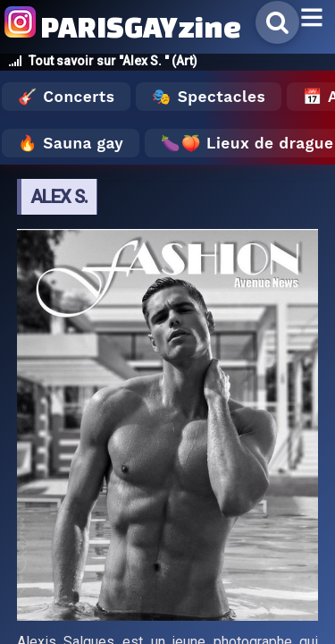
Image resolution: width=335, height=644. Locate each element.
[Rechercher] (277, 22)
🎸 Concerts (66, 97)
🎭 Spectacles (209, 97)
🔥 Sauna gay (71, 143)
